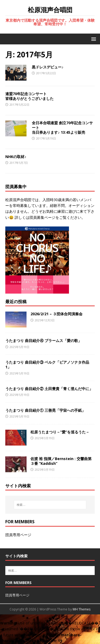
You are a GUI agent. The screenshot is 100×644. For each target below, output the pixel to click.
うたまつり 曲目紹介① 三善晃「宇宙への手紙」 (45, 410)
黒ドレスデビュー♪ (48, 67)
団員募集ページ (42, 217)
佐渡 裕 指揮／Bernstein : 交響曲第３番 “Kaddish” (61, 461)
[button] (93, 39)
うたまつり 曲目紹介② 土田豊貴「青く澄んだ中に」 (49, 389)
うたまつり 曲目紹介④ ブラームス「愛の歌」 (44, 340)
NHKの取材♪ (16, 157)
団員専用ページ (18, 535)
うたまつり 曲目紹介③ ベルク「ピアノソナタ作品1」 (47, 365)
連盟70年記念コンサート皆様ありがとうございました (29, 96)
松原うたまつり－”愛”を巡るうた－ (60, 432)
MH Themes (82, 609)
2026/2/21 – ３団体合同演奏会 (56, 314)
